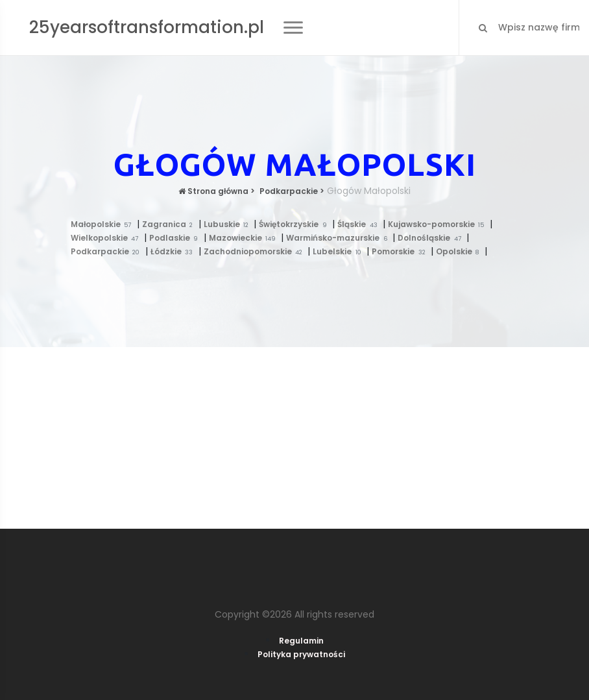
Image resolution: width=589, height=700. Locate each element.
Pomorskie (401, 251)
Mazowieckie (245, 238)
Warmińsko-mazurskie (339, 238)
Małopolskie (104, 224)
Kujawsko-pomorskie (439, 224)
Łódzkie (174, 251)
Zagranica (170, 224)
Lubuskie (229, 224)
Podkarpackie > (291, 191)
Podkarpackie (108, 251)
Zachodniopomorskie (256, 251)
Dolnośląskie (432, 238)
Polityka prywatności (301, 654)
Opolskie (460, 251)
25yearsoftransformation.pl (147, 27)
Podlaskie (176, 238)
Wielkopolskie (107, 238)
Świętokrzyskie (295, 224)
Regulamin (301, 641)
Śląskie (360, 224)
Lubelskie (340, 251)
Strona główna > (217, 191)
